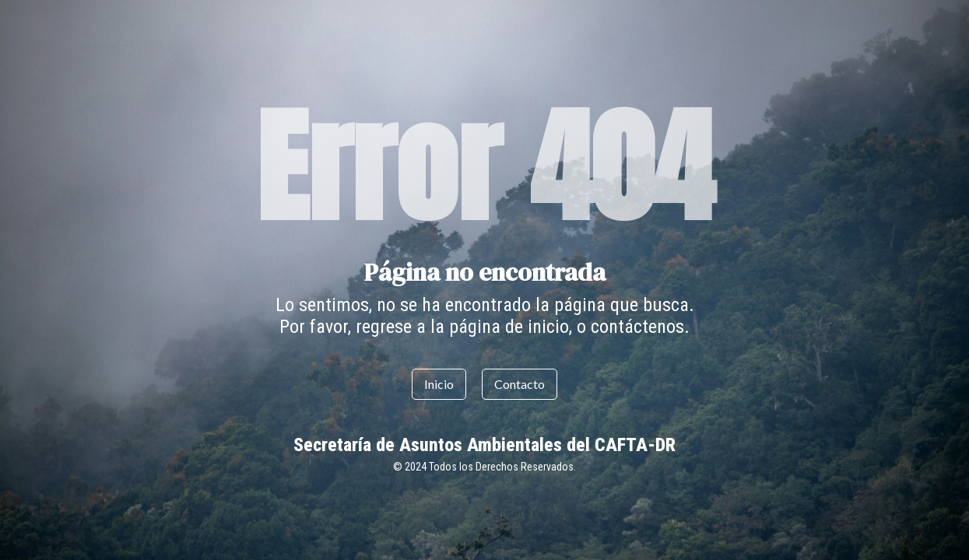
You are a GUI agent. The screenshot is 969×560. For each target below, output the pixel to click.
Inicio (439, 384)
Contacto (520, 384)
